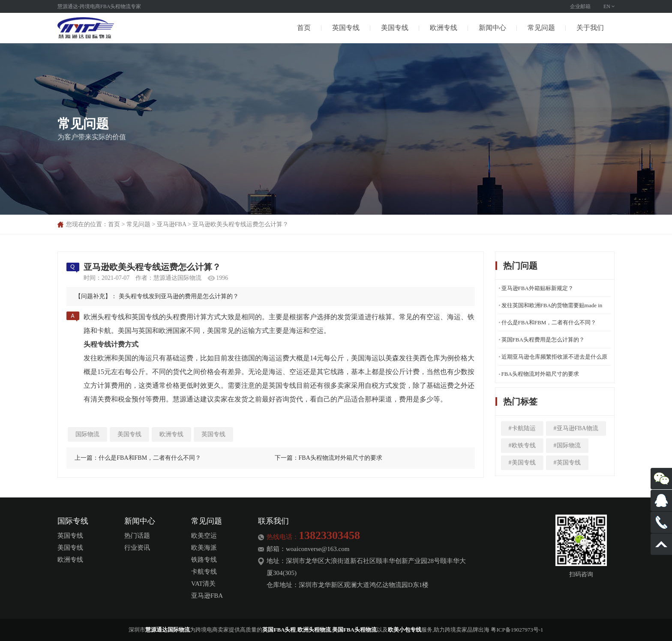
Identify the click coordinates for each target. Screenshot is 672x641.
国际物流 (87, 434)
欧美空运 (204, 536)
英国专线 (346, 28)
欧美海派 (204, 548)
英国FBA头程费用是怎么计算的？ (543, 340)
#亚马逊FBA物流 (576, 428)
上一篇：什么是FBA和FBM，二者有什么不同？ (138, 458)
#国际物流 (567, 445)
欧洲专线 (444, 28)
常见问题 (541, 28)
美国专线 (395, 28)
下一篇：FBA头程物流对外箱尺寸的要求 (328, 458)
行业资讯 (137, 548)
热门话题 (137, 536)
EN (607, 6)
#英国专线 (567, 463)
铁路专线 (204, 560)
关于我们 (590, 28)
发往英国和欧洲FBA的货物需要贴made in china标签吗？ (552, 308)
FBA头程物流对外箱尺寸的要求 (540, 374)
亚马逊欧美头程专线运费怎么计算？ (240, 224)
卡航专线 (204, 572)
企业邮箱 (580, 6)
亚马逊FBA (171, 224)
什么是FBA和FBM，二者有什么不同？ (549, 322)
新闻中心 (492, 28)
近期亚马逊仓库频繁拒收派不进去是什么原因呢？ (554, 359)
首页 (304, 28)
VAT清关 (203, 584)
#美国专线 (522, 463)
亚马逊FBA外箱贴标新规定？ (537, 288)
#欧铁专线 (522, 445)
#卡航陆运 (522, 428)
